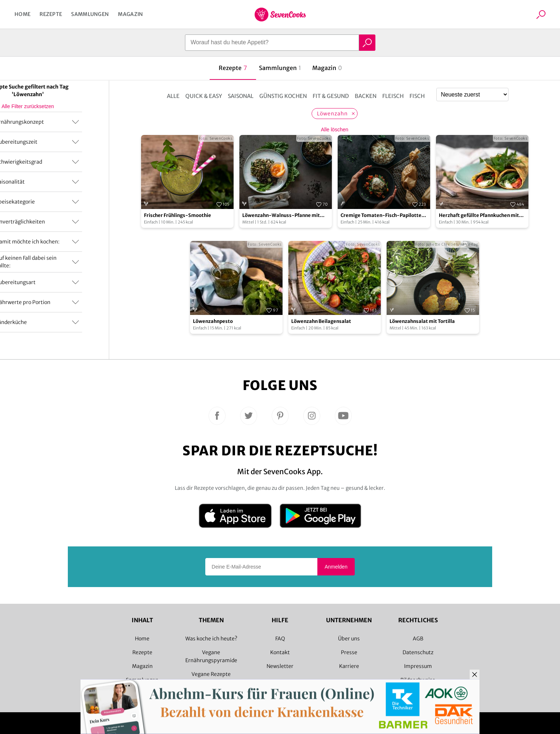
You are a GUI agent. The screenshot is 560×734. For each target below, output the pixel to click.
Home (22, 14)
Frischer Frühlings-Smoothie (178, 215)
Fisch (417, 96)
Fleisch (393, 96)
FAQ (280, 639)
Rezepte (51, 14)
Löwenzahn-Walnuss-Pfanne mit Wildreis (281, 216)
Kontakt (280, 652)
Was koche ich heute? (211, 639)
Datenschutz (418, 652)
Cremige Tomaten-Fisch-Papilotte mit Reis (381, 216)
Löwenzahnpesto (213, 321)
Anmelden (336, 567)
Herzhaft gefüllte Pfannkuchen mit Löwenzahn (479, 216)
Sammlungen (90, 14)
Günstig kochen (283, 96)
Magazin (130, 14)
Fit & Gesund (331, 96)
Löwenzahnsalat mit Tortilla (422, 321)
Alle (173, 96)
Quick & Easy (204, 96)
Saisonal (241, 96)
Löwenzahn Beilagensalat (321, 321)
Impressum (418, 666)
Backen (366, 96)
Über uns (349, 639)
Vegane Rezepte (211, 674)
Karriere (349, 666)
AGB (418, 639)
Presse (349, 652)
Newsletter (280, 666)
